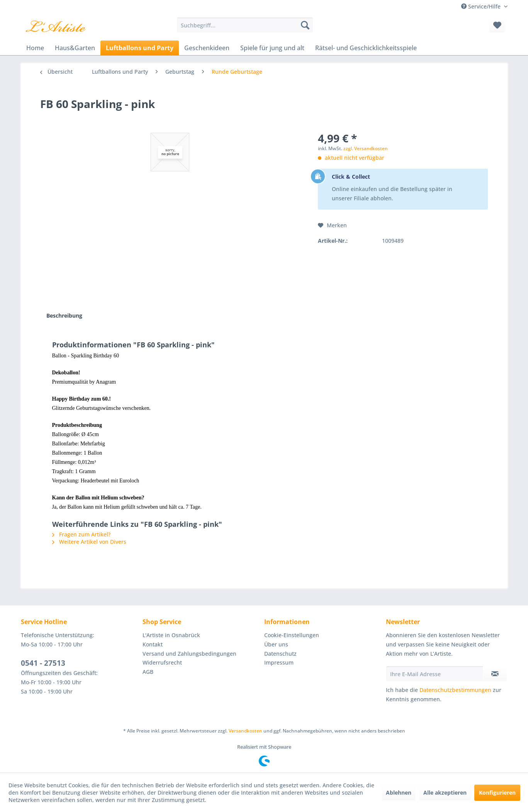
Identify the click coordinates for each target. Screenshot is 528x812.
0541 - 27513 (43, 663)
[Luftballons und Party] (140, 48)
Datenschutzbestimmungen (455, 690)
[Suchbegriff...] (245, 25)
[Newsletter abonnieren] (495, 674)
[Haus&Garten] (75, 48)
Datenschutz (280, 654)
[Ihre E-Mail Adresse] (435, 674)
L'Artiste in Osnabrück (171, 635)
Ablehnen (399, 793)
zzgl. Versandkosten (366, 148)
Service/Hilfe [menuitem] (482, 6)
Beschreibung (64, 315)
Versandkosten (245, 731)
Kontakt (153, 644)
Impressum (279, 662)
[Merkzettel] (497, 25)
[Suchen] (305, 25)
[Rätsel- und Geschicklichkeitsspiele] (366, 48)
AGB (148, 672)
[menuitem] (245, 25)
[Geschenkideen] (207, 48)
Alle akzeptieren (445, 793)
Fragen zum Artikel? (81, 534)
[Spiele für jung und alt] (272, 48)
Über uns (276, 644)
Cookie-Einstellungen (292, 635)
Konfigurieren (497, 793)
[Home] (35, 48)
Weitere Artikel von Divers (89, 542)
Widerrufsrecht (162, 662)
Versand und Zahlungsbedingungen (189, 654)
